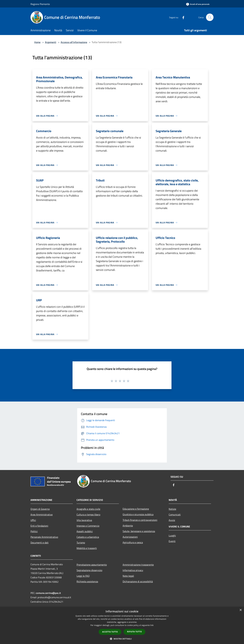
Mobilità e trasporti (87, 548)
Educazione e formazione (136, 509)
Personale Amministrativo (44, 537)
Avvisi (172, 520)
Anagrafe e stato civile (88, 509)
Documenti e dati (40, 543)
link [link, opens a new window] (152, 625)
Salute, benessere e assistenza (139, 531)
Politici (34, 531)
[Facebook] (182, 17)
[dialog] (122, 625)
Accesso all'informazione (74, 42)
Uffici (33, 520)
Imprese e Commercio (88, 526)
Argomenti (51, 42)
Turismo (81, 543)
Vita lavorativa (84, 520)
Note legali (128, 576)
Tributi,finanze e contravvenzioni (140, 520)
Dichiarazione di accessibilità (138, 581)
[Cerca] (210, 17)
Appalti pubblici (85, 531)
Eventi (172, 541)
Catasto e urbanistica (88, 537)
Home (37, 42)
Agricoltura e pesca (133, 542)
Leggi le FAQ (83, 576)
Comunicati (175, 515)
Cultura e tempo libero (88, 515)
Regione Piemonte (40, 4)
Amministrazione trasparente (138, 565)
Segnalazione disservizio (89, 570)
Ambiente (128, 526)
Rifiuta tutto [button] (135, 632)
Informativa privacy (133, 570)
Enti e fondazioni (39, 526)
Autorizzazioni (130, 537)
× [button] (240, 610)
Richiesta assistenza (87, 581)
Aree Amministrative (42, 515)
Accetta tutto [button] (110, 632)
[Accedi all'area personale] (198, 4)
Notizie (172, 509)
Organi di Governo (40, 509)
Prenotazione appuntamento (92, 565)
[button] (122, 639)
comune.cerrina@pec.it (48, 593)
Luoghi (172, 536)
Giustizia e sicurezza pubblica (138, 514)
